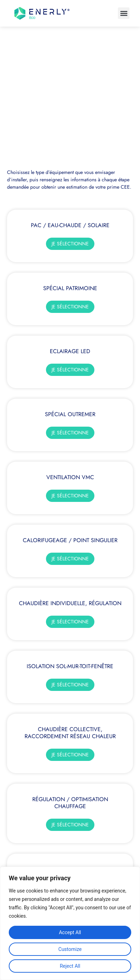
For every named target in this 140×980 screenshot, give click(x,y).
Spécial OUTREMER (70, 414)
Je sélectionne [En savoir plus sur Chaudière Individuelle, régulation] (70, 622)
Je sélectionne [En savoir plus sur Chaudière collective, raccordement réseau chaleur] (70, 755)
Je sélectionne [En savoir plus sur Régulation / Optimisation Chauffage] (70, 825)
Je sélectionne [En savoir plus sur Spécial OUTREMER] (70, 433)
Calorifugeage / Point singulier (70, 540)
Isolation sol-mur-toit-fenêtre (70, 666)
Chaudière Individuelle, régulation (70, 603)
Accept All (70, 932)
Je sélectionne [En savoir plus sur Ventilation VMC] (70, 496)
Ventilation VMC (70, 477)
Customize (70, 949)
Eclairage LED (70, 351)
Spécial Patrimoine (70, 288)
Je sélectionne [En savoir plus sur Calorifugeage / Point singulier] (70, 559)
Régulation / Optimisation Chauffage (70, 803)
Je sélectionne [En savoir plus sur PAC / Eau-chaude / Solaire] (70, 244)
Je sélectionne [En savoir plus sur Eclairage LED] (70, 370)
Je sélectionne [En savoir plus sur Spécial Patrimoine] (70, 307)
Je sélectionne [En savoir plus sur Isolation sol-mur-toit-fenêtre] (70, 685)
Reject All (70, 966)
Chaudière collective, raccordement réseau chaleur (70, 733)
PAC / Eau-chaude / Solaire (70, 225)
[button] (124, 13)
